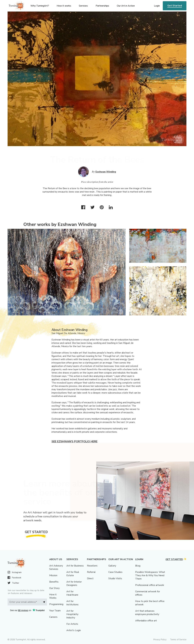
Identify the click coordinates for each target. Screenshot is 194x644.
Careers (53, 617)
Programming (56, 604)
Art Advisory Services (56, 567)
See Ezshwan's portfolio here (74, 441)
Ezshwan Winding (106, 172)
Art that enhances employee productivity (147, 613)
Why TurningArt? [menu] (40, 6)
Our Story (54, 588)
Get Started (175, 6)
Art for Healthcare (72, 593)
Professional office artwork (150, 585)
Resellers (92, 566)
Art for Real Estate (73, 574)
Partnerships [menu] (102, 6)
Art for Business (75, 566)
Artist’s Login (74, 630)
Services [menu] (83, 6)
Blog (138, 566)
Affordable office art (146, 621)
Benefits (54, 582)
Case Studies (115, 572)
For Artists (72, 624)
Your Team (55, 611)
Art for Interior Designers (74, 583)
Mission (53, 575)
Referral (91, 572)
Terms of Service (178, 640)
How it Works (53, 596)
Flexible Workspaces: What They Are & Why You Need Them (150, 575)
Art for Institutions (72, 603)
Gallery (112, 566)
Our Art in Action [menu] (126, 6)
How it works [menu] (64, 6)
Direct (90, 578)
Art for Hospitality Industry (72, 614)
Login (157, 6)
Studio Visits (115, 578)
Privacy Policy (160, 640)
